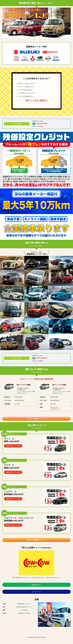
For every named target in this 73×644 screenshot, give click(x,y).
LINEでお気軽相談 (17, 124)
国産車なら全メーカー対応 (13, 446)
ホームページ (36, 592)
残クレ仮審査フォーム (37, 419)
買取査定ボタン (36, 585)
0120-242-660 (42, 123)
